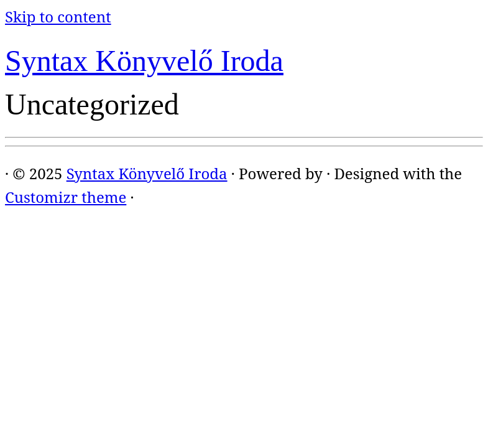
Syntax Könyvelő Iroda (144, 61)
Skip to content (58, 16)
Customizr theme (66, 197)
